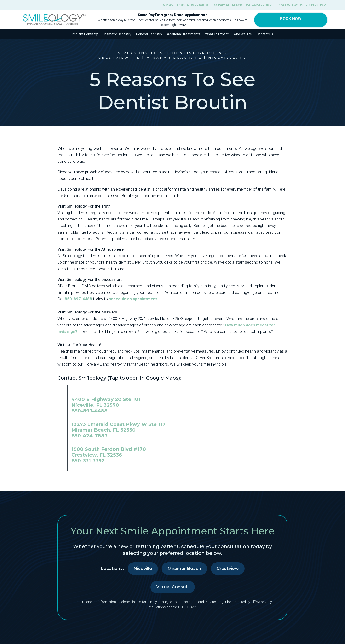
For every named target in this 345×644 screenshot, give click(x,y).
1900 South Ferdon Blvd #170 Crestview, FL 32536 (109, 452)
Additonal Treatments (184, 34)
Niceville (143, 569)
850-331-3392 (88, 461)
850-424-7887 (89, 436)
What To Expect (217, 34)
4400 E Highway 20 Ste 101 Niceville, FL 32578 (106, 402)
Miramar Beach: (243, 5)
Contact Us (265, 34)
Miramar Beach (184, 569)
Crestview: (302, 5)
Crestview (228, 569)
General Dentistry (149, 34)
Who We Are (243, 34)
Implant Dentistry (85, 34)
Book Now (291, 19)
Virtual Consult (173, 587)
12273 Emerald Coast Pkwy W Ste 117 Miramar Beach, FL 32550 (118, 427)
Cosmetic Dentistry (117, 34)
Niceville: (185, 5)
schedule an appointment (133, 299)
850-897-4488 (78, 299)
